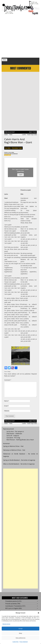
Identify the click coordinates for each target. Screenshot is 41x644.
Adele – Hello (8, 136)
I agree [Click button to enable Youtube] (20, 177)
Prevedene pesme (17, 150)
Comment (8, 382)
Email (6, 408)
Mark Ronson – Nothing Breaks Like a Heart (20, 442)
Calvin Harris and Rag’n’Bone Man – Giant (18, 142)
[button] (38, 613)
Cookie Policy (16, 642)
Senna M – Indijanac (13, 438)
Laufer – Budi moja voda (29, 136)
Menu (5, 60)
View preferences (21, 638)
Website (7, 413)
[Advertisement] (20, 36)
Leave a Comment (8, 157)
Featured (8, 150)
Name (7, 403)
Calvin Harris (11, 156)
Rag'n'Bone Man (18, 156)
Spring (15, 154)
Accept (21, 629)
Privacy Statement (24, 642)
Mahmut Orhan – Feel (17, 449)
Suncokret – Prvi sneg (13, 440)
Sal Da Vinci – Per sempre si (15, 434)
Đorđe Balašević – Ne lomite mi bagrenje (22, 463)
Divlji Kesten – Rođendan (14, 436)
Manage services (6, 624)
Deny (20, 633)
